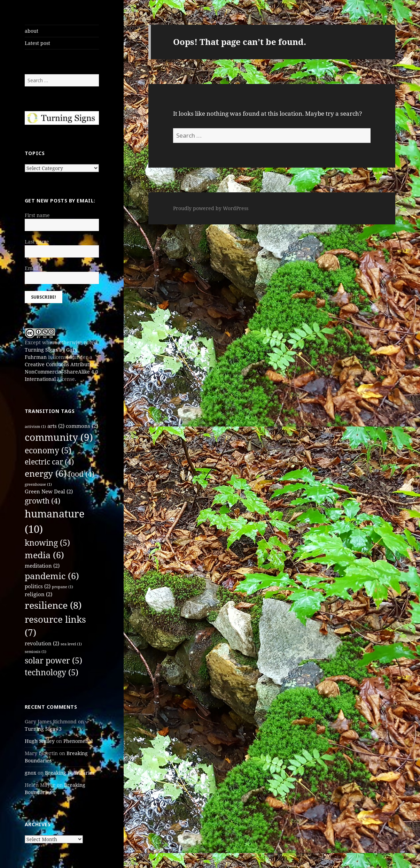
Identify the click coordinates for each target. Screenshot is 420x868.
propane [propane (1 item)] (63, 587)
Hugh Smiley (40, 741)
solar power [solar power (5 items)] (53, 660)
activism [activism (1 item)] (35, 427)
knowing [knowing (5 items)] (47, 543)
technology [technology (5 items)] (52, 672)
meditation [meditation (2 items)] (42, 566)
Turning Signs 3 (43, 729)
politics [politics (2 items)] (38, 586)
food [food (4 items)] (81, 474)
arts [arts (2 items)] (56, 426)
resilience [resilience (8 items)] (53, 605)
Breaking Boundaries (70, 773)
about (32, 31)
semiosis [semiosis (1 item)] (36, 652)
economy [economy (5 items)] (48, 450)
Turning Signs (41, 350)
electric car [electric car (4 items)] (49, 462)
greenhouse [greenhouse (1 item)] (38, 484)
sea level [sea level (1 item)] (71, 644)
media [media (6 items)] (44, 555)
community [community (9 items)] (59, 437)
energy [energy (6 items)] (46, 473)
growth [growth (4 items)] (42, 501)
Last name (37, 242)
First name (37, 215)
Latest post (37, 43)
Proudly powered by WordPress (211, 208)
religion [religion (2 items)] (38, 594)
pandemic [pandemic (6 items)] (52, 576)
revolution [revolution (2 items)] (42, 643)
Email (33, 268)
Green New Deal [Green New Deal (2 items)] (49, 491)
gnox (30, 773)
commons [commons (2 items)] (82, 426)
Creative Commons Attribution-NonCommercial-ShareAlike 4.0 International (61, 372)
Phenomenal (78, 741)
